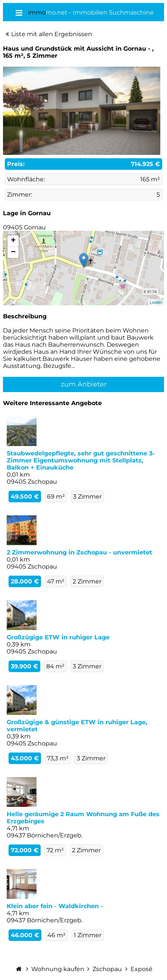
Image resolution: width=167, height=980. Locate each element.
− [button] (13, 252)
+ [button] (13, 241)
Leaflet (156, 302)
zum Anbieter (84, 384)
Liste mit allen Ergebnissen (52, 34)
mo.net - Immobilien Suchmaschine (91, 12)
